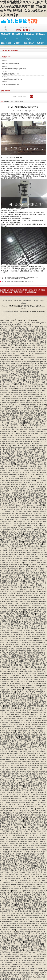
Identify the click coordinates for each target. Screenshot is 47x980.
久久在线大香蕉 (32, 485)
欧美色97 (18, 536)
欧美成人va (26, 921)
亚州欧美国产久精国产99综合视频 (30, 501)
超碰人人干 (17, 335)
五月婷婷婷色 (7, 335)
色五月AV (8, 776)
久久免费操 (8, 558)
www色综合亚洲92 (33, 829)
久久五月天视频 (11, 591)
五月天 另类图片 (9, 698)
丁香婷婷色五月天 (22, 835)
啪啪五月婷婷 (5, 876)
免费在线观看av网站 (7, 483)
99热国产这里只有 (15, 874)
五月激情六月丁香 (33, 450)
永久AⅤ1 (9, 807)
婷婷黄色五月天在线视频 (9, 753)
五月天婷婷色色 (23, 979)
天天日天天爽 (11, 456)
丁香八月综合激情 (14, 579)
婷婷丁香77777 (5, 805)
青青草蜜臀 (34, 556)
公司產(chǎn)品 (40, 36)
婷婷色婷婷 (35, 552)
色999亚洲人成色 (26, 561)
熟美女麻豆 (15, 909)
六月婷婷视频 (12, 409)
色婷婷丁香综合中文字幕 (11, 593)
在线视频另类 (7, 700)
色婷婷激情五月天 (28, 975)
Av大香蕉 (16, 895)
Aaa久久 (34, 862)
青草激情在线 (14, 378)
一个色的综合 (31, 384)
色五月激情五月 (10, 345)
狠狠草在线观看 (28, 337)
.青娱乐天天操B (35, 854)
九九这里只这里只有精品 (24, 458)
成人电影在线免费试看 (30, 774)
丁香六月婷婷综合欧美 (35, 710)
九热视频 (25, 854)
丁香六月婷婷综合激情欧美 (15, 803)
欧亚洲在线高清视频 (20, 901)
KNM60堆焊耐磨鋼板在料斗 (11, 63)
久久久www (23, 495)
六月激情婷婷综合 (37, 813)
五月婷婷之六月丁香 (23, 731)
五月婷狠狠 (4, 800)
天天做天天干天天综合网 (29, 909)
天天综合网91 (39, 587)
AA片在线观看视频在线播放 (25, 331)
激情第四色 (27, 665)
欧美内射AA (12, 667)
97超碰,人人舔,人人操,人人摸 (36, 897)
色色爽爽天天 (35, 378)
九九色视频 (26, 536)
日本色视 (25, 679)
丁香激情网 (15, 493)
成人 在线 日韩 (15, 524)
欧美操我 (26, 800)
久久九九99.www (32, 811)
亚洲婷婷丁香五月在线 (35, 700)
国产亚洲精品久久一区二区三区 (25, 694)
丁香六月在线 (21, 431)
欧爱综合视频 (12, 671)
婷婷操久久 (21, 591)
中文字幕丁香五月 (34, 899)
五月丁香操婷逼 (36, 727)
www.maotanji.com (7, 969)
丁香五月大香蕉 (13, 608)
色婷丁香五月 (7, 450)
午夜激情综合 (12, 565)
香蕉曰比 (36, 755)
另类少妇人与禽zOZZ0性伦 (29, 427)
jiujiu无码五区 (11, 864)
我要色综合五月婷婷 (25, 952)
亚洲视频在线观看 (19, 677)
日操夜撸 (6, 741)
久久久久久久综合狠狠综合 (27, 636)
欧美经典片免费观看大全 (15, 915)
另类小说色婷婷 (32, 772)
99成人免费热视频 (31, 942)
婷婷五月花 (31, 928)
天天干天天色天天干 (28, 567)
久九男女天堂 (16, 702)
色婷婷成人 (32, 401)
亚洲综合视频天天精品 (24, 499)
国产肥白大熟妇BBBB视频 (34, 729)
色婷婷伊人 (14, 589)
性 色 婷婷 (9, 897)
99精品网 (8, 503)
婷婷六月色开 (18, 396)
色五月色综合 (39, 780)
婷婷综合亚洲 (31, 638)
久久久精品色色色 (17, 827)
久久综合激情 (14, 768)
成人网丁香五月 (29, 708)
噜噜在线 (15, 899)
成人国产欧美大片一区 (11, 452)
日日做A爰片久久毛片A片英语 (15, 917)
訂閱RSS (23, 303)
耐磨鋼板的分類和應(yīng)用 (11, 74)
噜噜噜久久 (7, 435)
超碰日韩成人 (32, 733)
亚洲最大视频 (35, 376)
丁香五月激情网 (32, 399)
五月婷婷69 (30, 368)
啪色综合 (31, 411)
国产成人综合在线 (6, 796)
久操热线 (11, 649)
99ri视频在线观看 (37, 520)
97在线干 (16, 503)
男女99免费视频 (8, 774)
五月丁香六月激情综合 (9, 597)
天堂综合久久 (9, 903)
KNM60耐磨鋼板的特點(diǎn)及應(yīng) (14, 69)
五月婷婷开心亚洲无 (10, 944)
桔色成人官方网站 (27, 624)
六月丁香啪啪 (41, 481)
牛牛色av (18, 376)
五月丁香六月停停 (27, 780)
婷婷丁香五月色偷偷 (13, 394)
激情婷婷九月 (20, 483)
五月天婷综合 (34, 374)
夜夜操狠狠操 (9, 442)
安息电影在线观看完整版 (16, 573)
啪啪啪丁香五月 (8, 911)
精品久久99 (17, 852)
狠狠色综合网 (31, 677)
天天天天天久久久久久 (34, 476)
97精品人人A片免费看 (12, 682)
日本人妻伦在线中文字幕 (33, 612)
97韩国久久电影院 (38, 673)
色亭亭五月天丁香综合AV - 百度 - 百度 (19, 626)
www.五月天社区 (28, 778)
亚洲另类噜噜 (20, 638)
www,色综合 (35, 846)
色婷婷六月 (16, 958)
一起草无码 (11, 663)
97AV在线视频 (5, 446)
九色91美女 (28, 950)
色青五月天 (13, 532)
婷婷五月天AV (14, 889)
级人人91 (21, 577)
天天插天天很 (24, 932)
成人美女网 (27, 725)
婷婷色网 (35, 388)
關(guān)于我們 (18, 300)
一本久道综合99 (40, 495)
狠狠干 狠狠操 (31, 403)
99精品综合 (23, 608)
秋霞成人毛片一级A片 (26, 589)
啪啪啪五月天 (40, 558)
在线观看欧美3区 (15, 622)
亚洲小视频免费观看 (10, 979)
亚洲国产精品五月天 (11, 831)
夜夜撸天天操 (17, 466)
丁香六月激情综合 (20, 343)
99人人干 (32, 739)
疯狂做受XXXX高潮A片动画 (23, 470)
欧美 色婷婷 (39, 632)
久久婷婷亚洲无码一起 (31, 833)
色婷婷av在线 (13, 940)
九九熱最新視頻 (13, 704)
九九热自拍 (8, 823)
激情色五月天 (7, 901)
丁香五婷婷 (4, 476)
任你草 (11, 376)
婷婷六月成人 (23, 716)
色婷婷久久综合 (31, 569)
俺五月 (7, 854)
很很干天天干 (23, 940)
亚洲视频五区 (8, 852)
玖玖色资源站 (26, 958)
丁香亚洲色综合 (18, 425)
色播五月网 (36, 895)
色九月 (10, 343)
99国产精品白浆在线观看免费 (11, 956)
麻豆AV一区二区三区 (21, 798)
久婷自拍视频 (33, 640)
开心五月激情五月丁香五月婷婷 (15, 417)
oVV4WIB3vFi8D (6, 497)
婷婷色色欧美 (41, 358)
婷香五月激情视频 (21, 517)
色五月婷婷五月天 (34, 856)
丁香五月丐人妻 (35, 679)
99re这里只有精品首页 (11, 946)
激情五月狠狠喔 (25, 493)
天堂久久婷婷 (9, 370)
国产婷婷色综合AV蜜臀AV (20, 907)
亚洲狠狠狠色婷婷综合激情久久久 (27, 971)
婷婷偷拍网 (19, 327)
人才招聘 (17, 43)
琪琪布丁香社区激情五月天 (19, 507)
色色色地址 (7, 813)
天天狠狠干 (22, 353)
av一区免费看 (24, 382)
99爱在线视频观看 (27, 839)
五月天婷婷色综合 (11, 841)
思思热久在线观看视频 (21, 706)
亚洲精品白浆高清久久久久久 (25, 809)
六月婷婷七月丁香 (16, 741)
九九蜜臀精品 (19, 911)
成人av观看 (21, 575)
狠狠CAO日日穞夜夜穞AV (12, 505)
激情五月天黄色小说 (25, 366)
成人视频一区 (7, 645)
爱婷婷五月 (17, 921)
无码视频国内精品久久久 (31, 540)
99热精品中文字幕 (38, 958)
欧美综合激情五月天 (30, 714)
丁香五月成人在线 (19, 450)
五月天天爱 (11, 731)
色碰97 (18, 386)
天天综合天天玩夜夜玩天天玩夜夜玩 (28, 790)
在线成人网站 (29, 967)
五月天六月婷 (7, 815)
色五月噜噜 (25, 556)
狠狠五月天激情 (32, 409)
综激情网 (18, 774)
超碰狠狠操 (26, 823)
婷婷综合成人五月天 (29, 880)
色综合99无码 (27, 643)
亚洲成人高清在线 (36, 593)
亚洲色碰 (38, 913)
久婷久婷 (6, 347)
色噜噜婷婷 (13, 577)
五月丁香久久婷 (17, 770)
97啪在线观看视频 (17, 729)
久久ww (43, 835)
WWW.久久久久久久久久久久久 (20, 743)
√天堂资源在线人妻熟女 (12, 720)
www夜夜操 (39, 331)
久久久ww (12, 938)
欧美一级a (26, 837)
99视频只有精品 (11, 954)
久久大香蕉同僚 (35, 606)
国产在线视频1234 (14, 975)
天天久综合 (20, 864)
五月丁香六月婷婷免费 (12, 839)
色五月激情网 (10, 595)
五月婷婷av (22, 710)
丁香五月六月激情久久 (31, 844)
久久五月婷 (22, 532)
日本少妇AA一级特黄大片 (16, 965)
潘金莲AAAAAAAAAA (29, 394)
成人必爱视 (26, 446)
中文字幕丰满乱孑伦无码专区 (36, 595)
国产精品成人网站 (39, 737)
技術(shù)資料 (6, 43)
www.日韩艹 (21, 782)
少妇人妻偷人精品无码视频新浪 (17, 757)
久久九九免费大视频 (27, 632)
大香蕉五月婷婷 (8, 331)
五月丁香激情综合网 (19, 440)
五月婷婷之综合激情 (30, 874)
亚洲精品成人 (40, 337)
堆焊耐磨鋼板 (18, 292)
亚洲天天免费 (33, 850)
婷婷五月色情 (35, 837)
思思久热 (14, 366)
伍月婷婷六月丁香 (19, 934)
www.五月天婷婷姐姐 (24, 388)
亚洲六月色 (27, 862)
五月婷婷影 (7, 747)
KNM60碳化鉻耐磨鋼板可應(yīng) (12, 79)
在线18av (17, 679)
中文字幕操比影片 (16, 833)
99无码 (42, 971)
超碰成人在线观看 (9, 464)
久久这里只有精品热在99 (35, 415)
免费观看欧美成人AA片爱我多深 (28, 718)
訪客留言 (40, 43)
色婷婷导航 (33, 628)
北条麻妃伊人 (24, 452)
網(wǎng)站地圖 (39, 300)
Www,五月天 (21, 928)
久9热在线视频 (9, 546)
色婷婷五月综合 (11, 710)
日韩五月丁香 (24, 571)
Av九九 (31, 587)
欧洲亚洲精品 (28, 429)
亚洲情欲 (12, 708)
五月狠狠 (21, 421)
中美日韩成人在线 (12, 364)
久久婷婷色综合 (36, 768)
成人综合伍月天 (16, 778)
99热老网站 (34, 419)
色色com (12, 913)
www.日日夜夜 (29, 647)
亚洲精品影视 (15, 485)
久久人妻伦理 (5, 907)
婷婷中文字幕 (7, 550)
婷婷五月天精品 (15, 755)
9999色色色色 (18, 723)
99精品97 (20, 942)
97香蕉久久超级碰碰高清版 (27, 944)
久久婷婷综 (23, 411)
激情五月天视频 (27, 848)
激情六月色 (27, 610)
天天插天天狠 (41, 825)
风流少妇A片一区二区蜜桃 (22, 645)
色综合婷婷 (26, 956)
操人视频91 (7, 770)
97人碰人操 (38, 626)
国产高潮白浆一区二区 (33, 423)
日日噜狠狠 (6, 511)
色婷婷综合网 (27, 622)
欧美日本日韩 (9, 429)
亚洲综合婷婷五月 (27, 347)
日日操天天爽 (21, 384)
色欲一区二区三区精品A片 (33, 444)
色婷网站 (42, 798)
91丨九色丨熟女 (8, 349)
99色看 (23, 485)
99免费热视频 (37, 663)
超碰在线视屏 (26, 552)
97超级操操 (23, 704)
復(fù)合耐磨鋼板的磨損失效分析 (17, 281)
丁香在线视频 (7, 396)
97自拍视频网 (14, 932)
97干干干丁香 (7, 880)
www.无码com (5, 702)
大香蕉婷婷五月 (19, 550)
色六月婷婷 (41, 517)
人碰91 (35, 421)
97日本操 (31, 460)
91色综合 (27, 442)
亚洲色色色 (30, 887)
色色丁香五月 (21, 885)
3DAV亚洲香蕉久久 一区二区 (28, 954)
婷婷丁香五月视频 (15, 725)
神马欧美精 (31, 349)
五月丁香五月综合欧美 (22, 962)
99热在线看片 (33, 565)
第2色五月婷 (24, 657)
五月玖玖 (14, 587)
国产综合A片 (18, 673)
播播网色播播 (28, 396)
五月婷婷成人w (25, 515)
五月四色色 (19, 903)
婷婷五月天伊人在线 (28, 522)
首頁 (12, 102)
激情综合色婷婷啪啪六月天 (34, 534)
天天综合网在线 (15, 948)
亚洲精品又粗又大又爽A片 (10, 561)
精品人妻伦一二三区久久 (28, 474)
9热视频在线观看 (34, 345)
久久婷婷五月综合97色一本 (14, 620)
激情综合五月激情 (9, 905)
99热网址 (11, 360)
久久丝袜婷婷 (12, 751)
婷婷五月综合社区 (6, 872)
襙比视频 (43, 954)
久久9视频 (23, 856)
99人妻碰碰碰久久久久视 (11, 661)
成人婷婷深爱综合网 (11, 788)
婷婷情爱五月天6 (33, 440)
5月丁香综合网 (37, 784)
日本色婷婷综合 (33, 885)
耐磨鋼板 (18, 290)
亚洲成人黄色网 (30, 614)
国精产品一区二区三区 (38, 870)
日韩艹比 (39, 965)
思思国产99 (8, 706)
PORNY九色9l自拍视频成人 (16, 405)
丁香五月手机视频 (33, 532)
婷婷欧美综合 (12, 583)
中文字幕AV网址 (32, 973)
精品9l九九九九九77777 (11, 653)
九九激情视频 (40, 887)
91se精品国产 (25, 846)
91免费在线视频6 (37, 446)
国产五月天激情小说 (10, 696)
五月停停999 (12, 636)
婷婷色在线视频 (13, 657)
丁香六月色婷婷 (25, 618)
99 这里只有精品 (8, 790)
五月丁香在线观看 (33, 431)
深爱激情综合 (5, 542)
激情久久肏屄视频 (9, 548)
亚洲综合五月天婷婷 (35, 936)
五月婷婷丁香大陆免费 (11, 382)
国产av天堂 (34, 452)
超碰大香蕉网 (5, 612)
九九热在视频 (39, 505)
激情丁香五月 (16, 655)
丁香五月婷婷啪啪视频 (23, 370)
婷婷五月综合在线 (40, 407)
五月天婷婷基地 (34, 616)
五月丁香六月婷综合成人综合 (21, 511)
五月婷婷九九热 (27, 505)
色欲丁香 (37, 581)
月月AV (37, 563)
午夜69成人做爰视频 (33, 686)
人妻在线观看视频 (26, 364)
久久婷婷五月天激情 (22, 606)
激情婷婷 (7, 909)
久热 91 (22, 481)
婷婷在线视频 (7, 798)
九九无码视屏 (7, 958)
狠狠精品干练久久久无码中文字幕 (32, 926)
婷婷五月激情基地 (12, 618)
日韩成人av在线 (21, 454)
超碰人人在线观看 (17, 542)
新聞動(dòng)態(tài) (29, 36)
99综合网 (37, 429)
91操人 (30, 796)
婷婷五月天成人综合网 (24, 538)
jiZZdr (20, 751)
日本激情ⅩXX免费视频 (17, 476)
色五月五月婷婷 (33, 667)
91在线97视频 (12, 952)
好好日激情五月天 (23, 766)
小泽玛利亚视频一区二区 (19, 491)
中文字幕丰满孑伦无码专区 (29, 889)
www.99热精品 (29, 827)
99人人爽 (14, 423)
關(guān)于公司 (17, 36)
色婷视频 (36, 511)
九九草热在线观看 (38, 634)
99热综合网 (40, 868)
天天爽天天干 (34, 835)
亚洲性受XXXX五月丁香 (34, 483)
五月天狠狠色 (5, 351)
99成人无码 (26, 878)
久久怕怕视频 (9, 764)
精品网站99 (32, 608)
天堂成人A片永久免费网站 (19, 374)
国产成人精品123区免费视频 (16, 341)
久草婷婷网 (16, 522)
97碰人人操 (18, 714)
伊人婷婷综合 (23, 585)
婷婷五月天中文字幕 (22, 764)
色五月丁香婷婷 (15, 854)
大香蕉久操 (30, 803)
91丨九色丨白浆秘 (11, 585)
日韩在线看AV (21, 360)
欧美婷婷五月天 (21, 546)
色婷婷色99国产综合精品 (12, 761)
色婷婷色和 (13, 870)
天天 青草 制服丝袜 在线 (33, 723)
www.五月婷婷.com (9, 575)
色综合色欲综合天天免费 (34, 882)
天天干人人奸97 (13, 604)
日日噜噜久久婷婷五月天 (31, 852)
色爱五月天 (15, 669)
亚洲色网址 (17, 823)
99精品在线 (8, 581)
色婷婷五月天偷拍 (14, 556)
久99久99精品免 (13, 474)
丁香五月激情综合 (37, 489)
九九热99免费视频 (24, 468)
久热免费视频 (9, 809)
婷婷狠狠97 (28, 891)
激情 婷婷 (8, 522)
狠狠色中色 (18, 860)
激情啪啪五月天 (36, 766)
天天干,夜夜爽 (33, 704)
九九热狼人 (16, 868)
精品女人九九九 (8, 616)
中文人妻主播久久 (27, 509)
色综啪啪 (21, 423)
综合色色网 (42, 640)
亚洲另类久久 (30, 577)
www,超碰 (9, 960)
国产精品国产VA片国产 (19, 640)
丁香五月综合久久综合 (11, 571)
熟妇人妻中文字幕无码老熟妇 (15, 368)
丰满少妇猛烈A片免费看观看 (16, 772)
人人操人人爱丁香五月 (29, 876)
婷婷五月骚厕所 (32, 341)
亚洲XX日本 (24, 831)
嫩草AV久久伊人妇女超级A (12, 337)
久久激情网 (29, 581)
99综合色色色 (15, 419)
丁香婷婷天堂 (11, 401)
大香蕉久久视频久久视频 (15, 759)
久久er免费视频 (37, 731)
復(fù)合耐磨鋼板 (39, 290)
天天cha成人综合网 (32, 528)
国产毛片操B (21, 829)
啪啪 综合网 (30, 591)
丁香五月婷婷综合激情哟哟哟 (31, 948)
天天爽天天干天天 (23, 692)
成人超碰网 (28, 905)
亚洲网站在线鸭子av (11, 481)
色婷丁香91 (4, 739)
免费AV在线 (8, 921)
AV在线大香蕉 (28, 860)
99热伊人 (39, 708)
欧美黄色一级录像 (34, 456)
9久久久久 (43, 419)
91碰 (37, 649)
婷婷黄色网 (36, 604)
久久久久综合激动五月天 (15, 688)
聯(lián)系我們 (29, 43)
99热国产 (14, 353)
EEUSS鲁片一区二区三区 (25, 464)
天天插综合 (11, 388)
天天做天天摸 (6, 899)
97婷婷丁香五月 (10, 766)
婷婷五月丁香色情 (27, 487)
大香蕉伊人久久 (8, 882)
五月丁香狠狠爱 (23, 870)
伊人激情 (6, 524)
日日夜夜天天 (27, 362)
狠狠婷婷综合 (9, 971)
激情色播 (15, 411)
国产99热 (15, 977)
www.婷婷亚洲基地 (35, 585)
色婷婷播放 (36, 712)
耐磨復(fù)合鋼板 (6, 292)
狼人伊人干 (34, 571)
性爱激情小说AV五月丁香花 (16, 825)
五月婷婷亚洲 (18, 558)
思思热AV (37, 684)
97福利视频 (11, 380)
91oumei (17, 509)
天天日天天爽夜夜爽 (10, 528)
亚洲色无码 (27, 751)
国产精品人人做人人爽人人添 (15, 887)
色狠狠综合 (15, 632)
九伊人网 (28, 421)
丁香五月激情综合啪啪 (8, 923)
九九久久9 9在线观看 (16, 614)
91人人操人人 (26, 702)
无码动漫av (24, 794)
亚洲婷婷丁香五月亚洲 (15, 786)
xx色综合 (8, 466)
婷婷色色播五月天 (23, 690)
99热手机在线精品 (29, 358)
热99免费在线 (17, 919)
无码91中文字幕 (16, 333)
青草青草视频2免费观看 (30, 386)
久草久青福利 (37, 468)
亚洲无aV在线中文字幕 (32, 688)
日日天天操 (28, 786)
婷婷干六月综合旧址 (22, 448)
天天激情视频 (24, 977)
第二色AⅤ (30, 343)
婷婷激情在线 (27, 712)
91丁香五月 (25, 593)
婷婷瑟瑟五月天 (34, 901)
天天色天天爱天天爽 (30, 919)
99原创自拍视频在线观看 (25, 913)
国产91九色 (11, 647)
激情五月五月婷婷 (14, 433)
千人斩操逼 (31, 868)
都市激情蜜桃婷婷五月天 (23, 599)
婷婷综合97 (7, 472)
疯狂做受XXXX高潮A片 (20, 745)
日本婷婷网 (40, 677)
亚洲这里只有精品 (17, 950)
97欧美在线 (4, 932)
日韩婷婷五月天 (20, 649)
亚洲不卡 (3, 409)
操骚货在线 (7, 440)
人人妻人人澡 (31, 825)
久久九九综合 (19, 534)
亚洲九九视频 (38, 364)
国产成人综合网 (35, 720)
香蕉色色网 (10, 448)
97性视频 (35, 761)
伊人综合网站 (38, 671)
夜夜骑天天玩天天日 (12, 926)
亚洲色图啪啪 (7, 850)
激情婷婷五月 (17, 776)
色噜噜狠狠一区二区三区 (18, 936)
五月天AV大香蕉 (22, 548)
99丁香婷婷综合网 (23, 930)
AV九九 (43, 540)
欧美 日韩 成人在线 (7, 327)
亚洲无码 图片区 (13, 413)
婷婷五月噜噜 (27, 392)
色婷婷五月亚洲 (24, 858)
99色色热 (7, 411)
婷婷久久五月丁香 (14, 487)
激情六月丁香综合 (23, 727)
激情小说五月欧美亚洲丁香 (31, 524)
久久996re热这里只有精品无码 (17, 554)
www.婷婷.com (9, 386)
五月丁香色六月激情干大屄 (12, 862)
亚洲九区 (27, 673)
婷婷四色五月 (38, 530)
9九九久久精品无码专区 (33, 425)
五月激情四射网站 (39, 911)
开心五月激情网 (19, 872)
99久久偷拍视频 (11, 468)
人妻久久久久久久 (27, 684)
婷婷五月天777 (38, 392)
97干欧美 (11, 458)
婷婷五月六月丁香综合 (11, 495)
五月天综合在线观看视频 (22, 815)
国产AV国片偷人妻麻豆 (25, 407)
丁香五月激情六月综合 (30, 335)
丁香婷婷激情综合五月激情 (16, 399)
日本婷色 (19, 708)
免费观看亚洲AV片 (14, 878)
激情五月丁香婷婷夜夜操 (27, 753)
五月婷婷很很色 (33, 546)
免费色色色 (4, 889)
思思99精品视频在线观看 (29, 503)
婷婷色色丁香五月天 (39, 610)
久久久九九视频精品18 (32, 478)
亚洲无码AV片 (8, 694)
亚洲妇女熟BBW (10, 885)
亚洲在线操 (19, 442)
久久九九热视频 (18, 807)
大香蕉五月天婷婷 (20, 796)
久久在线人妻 (21, 667)
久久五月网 (7, 735)
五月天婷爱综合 (39, 458)
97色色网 (19, 905)
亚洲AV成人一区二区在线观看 (15, 811)
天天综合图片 (5, 827)
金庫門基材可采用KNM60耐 (11, 84)
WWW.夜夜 (4, 610)
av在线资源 (32, 659)
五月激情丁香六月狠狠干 (27, 597)
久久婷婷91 (39, 807)
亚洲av (31, 495)
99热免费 (33, 858)
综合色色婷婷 (40, 917)
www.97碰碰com (6, 733)
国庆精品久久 (28, 741)
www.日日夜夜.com (7, 372)
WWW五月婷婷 (33, 454)
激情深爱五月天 (10, 431)
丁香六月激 (4, 913)
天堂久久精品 (23, 587)
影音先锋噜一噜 (36, 690)
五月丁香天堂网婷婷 (33, 339)
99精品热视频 (24, 768)
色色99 (41, 485)
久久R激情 (26, 376)
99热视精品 (30, 965)
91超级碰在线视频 (9, 718)
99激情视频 (19, 429)
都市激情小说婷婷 (19, 403)
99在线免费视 (17, 844)
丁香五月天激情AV (38, 751)
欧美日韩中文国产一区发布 (30, 749)
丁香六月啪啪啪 (36, 893)
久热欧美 (33, 745)
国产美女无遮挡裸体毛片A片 (21, 435)
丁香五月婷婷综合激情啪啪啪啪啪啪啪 (18, 651)
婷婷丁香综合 (9, 606)
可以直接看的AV (24, 520)
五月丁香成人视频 (9, 930)
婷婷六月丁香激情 (17, 612)
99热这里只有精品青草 (29, 661)
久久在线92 (30, 917)
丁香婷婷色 (38, 396)
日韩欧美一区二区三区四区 (21, 472)
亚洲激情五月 (9, 530)
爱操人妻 (6, 415)
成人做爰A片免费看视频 (14, 478)
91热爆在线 (26, 466)
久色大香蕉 (25, 720)
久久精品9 (21, 583)
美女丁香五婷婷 (39, 499)
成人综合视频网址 (14, 675)
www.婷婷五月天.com (12, 846)
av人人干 (37, 952)
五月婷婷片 (17, 848)
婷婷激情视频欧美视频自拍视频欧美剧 (25, 735)
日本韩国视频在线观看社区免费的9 (21, 390)
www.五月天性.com (26, 788)
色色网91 (40, 841)
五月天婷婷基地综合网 (12, 866)
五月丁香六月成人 (19, 339)
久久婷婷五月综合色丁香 (15, 563)
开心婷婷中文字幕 (9, 384)
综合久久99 (8, 723)
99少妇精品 (39, 411)
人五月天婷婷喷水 (36, 940)
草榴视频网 (34, 448)
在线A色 (42, 571)
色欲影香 (38, 509)
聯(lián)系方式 (28, 300)
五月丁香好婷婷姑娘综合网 (34, 542)
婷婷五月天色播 (25, 634)
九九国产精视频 (40, 803)
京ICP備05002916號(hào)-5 (11, 312)
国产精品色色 (30, 807)
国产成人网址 (15, 876)
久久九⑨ (21, 528)
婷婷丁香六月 (29, 563)
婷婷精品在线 (9, 362)
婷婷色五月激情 (37, 665)
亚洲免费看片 (11, 942)
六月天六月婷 (15, 347)
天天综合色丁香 (38, 682)
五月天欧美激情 (37, 544)
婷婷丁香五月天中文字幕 (9, 520)
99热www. (4, 360)
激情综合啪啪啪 (19, 581)
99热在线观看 (38, 538)
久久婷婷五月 (34, 798)
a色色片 (10, 673)
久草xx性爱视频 (26, 604)
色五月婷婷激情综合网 (37, 491)
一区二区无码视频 (34, 669)
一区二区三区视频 (21, 616)
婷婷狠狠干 (19, 792)
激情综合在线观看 (33, 372)
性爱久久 (38, 390)
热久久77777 (10, 835)
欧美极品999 (10, 462)
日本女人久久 (38, 561)
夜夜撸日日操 (38, 433)
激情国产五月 (27, 755)
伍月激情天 (27, 784)
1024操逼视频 (12, 716)
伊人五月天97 (15, 489)
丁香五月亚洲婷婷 (35, 548)
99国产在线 (22, 409)
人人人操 (9, 470)
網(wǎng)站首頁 (6, 36)
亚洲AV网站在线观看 (39, 921)
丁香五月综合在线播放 (22, 893)
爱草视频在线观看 (40, 675)
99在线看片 (7, 977)
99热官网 (22, 415)
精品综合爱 (23, 899)
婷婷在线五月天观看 (28, 866)
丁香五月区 (14, 415)
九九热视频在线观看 (15, 392)
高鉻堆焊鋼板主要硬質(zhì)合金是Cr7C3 (20, 278)
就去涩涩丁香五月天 (19, 747)
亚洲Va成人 (25, 419)
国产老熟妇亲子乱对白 (34, 351)
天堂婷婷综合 (35, 382)
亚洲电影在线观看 (37, 602)
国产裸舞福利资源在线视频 (20, 602)
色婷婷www (17, 540)
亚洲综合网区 (16, 446)
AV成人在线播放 (10, 690)
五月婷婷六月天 (27, 433)
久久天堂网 (15, 634)
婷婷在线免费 (41, 507)
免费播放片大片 (6, 677)
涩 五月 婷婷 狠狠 (36, 757)
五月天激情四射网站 (37, 706)
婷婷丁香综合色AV (19, 733)
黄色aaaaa (23, 669)
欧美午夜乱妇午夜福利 (14, 630)
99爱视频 (28, 911)
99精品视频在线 (21, 462)
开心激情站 (41, 608)
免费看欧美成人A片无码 (14, 444)
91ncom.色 (27, 903)
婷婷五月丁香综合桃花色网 (26, 938)
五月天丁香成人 (27, 675)
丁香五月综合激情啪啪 (37, 794)
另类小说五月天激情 (18, 351)
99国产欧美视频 (31, 550)
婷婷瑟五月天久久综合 (14, 784)
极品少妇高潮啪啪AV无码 (26, 923)
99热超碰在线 (41, 349)
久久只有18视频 (31, 573)
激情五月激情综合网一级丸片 (10, 643)
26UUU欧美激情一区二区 (24, 530)
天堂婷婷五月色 (20, 372)
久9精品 (35, 618)
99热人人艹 (7, 655)
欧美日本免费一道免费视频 (33, 327)
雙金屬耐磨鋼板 (30, 292)
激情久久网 (13, 501)
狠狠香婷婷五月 (28, 655)
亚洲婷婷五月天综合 (23, 698)
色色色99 (41, 876)
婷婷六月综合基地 (21, 969)
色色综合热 (31, 649)
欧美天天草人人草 (11, 858)
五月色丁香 (10, 536)
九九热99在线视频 (15, 800)
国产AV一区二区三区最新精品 (11, 837)
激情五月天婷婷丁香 (30, 333)
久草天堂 (15, 813)
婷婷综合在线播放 (27, 526)
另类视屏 (33, 800)
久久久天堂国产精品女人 (11, 552)
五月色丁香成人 (17, 805)
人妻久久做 (10, 517)
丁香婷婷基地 (26, 761)
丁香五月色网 (5, 421)
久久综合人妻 (27, 776)
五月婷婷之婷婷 (32, 575)
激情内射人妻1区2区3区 (11, 624)
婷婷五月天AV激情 (34, 417)
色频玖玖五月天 (24, 813)
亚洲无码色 (38, 792)
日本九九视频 (39, 487)
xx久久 (24, 868)
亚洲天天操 (42, 874)
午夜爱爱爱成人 (20, 349)
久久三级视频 (39, 741)
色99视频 (23, 460)
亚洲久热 (20, 647)
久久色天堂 (21, 329)
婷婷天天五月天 (29, 558)
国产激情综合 (36, 725)
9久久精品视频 (9, 454)
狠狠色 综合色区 (10, 727)
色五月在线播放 (26, 682)
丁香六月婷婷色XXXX (8, 407)
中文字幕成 (24, 628)
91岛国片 (34, 698)
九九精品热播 (23, 819)
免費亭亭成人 (25, 489)
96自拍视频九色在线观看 (27, 841)
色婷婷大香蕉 (35, 962)
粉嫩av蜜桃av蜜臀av (20, 850)
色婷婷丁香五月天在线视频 (17, 659)
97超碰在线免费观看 (25, 671)
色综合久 (22, 569)
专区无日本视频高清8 (24, 663)
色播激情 (18, 362)
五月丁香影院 (38, 891)
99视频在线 (40, 567)
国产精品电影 (35, 932)
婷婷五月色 (11, 692)
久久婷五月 (39, 827)
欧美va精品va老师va (37, 930)
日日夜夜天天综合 (35, 554)
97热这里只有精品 (7, 509)
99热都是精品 (21, 456)
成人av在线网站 (26, 737)
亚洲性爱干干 (24, 378)
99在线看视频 (34, 657)
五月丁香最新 (11, 499)
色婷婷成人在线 (18, 891)
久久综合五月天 (32, 360)
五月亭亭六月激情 (17, 821)
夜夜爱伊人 (24, 653)
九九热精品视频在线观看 (22, 497)
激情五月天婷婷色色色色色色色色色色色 (28, 960)
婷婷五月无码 (5, 493)
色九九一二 (13, 819)
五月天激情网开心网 (30, 630)
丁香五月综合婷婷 (19, 973)
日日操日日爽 (29, 821)
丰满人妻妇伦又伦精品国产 (34, 620)
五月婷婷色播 (23, 565)
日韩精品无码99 (22, 345)
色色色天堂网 (31, 405)
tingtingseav (4, 374)
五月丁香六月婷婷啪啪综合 (36, 353)
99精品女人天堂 (25, 544)
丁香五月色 (32, 517)
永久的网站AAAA (12, 856)
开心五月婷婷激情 (36, 817)
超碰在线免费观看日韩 (14, 665)
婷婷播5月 (36, 776)
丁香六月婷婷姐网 (19, 700)
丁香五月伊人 (42, 405)
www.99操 (39, 464)
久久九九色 (36, 435)
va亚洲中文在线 (25, 895)
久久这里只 (29, 380)
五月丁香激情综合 (39, 905)
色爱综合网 (36, 362)
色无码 (5, 940)
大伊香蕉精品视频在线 (11, 427)
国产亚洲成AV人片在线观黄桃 (18, 817)
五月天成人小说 (37, 370)
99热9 (9, 868)
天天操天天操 (7, 848)
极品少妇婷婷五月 (15, 610)
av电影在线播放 (15, 567)
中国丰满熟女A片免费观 (28, 413)
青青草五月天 (29, 792)
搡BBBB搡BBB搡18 (28, 579)
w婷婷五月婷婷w (13, 460)
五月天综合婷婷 (36, 442)
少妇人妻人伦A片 (32, 329)
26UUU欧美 (10, 792)
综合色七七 (42, 474)
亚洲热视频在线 (18, 967)
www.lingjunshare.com (12, 780)
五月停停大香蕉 (35, 696)
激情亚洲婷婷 (36, 815)
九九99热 (14, 421)
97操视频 (32, 507)
